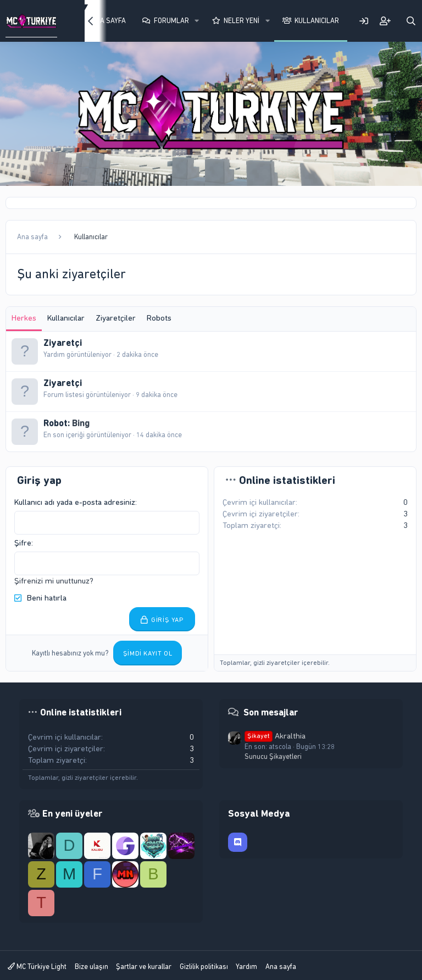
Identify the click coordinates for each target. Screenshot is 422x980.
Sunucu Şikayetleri (273, 756)
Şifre (23, 543)
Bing (81, 423)
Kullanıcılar (317, 21)
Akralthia (275, 736)
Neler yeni (241, 21)
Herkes (24, 318)
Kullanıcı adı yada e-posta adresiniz (75, 502)
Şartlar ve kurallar (144, 967)
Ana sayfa (281, 967)
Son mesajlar (271, 712)
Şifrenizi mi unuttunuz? (54, 581)
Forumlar (171, 21)
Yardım (246, 967)
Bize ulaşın (91, 967)
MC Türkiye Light (37, 967)
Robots (159, 318)
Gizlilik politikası (204, 967)
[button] (197, 21)
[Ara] (411, 21)
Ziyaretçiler (116, 318)
